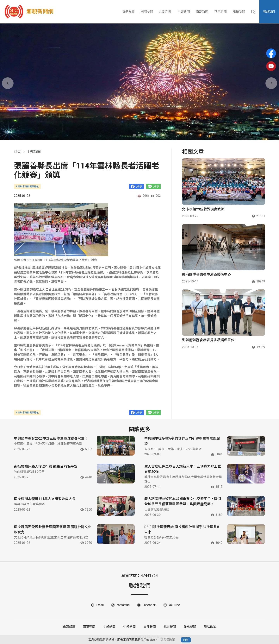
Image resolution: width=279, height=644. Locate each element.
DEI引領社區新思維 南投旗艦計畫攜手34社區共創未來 (182, 529)
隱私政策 (210, 627)
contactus (123, 605)
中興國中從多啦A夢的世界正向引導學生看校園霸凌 (182, 441)
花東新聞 (220, 12)
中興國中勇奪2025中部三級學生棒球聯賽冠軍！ (51, 438)
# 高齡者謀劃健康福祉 (27, 186)
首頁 (17, 152)
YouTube (174, 605)
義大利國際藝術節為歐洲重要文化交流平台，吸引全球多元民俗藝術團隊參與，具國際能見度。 (183, 501)
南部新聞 (202, 12)
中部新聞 (184, 12)
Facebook (149, 605)
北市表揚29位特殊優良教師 (203, 209)
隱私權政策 (168, 640)
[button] (134, 135)
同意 (186, 640)
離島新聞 (239, 12)
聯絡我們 (269, 12)
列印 (143, 196)
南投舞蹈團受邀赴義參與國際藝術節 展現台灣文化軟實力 (53, 529)
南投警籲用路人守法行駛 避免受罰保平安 (46, 466)
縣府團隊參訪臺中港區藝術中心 (207, 274)
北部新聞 (165, 12)
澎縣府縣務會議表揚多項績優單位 (208, 340)
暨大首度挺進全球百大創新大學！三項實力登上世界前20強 (183, 469)
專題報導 (128, 12)
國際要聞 (147, 12)
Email (100, 605)
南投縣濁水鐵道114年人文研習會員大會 (45, 499)
